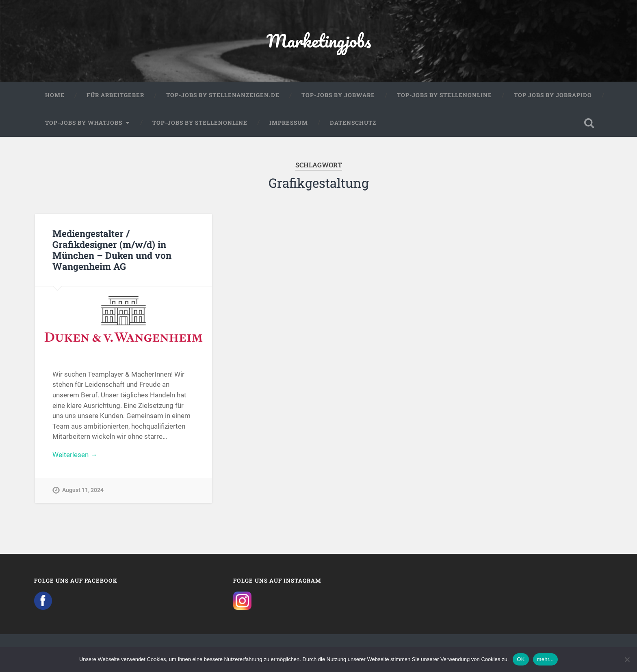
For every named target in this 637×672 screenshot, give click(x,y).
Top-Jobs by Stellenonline (444, 95)
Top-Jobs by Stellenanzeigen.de (223, 95)
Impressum (289, 123)
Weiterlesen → (75, 455)
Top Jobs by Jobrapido (553, 95)
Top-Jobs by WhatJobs (84, 123)
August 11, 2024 (83, 490)
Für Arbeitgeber (115, 95)
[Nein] (627, 659)
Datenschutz (353, 123)
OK (521, 659)
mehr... (546, 659)
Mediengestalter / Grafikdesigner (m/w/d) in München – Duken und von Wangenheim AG (112, 250)
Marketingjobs (319, 40)
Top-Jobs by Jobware (338, 95)
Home (55, 95)
